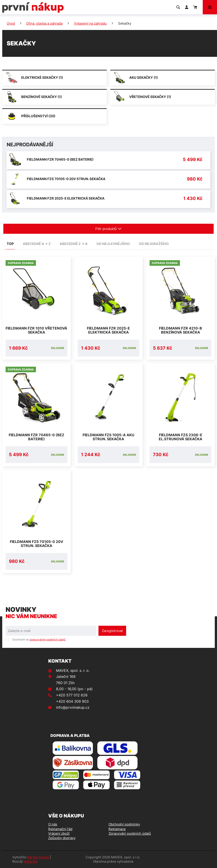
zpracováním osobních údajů (47, 639)
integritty (31, 861)
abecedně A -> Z (37, 244)
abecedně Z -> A (74, 244)
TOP (10, 244)
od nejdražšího (154, 244)
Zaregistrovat (112, 631)
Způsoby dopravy (62, 838)
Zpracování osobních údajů (130, 833)
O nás (53, 824)
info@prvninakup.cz (73, 707)
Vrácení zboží (59, 833)
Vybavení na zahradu (90, 23)
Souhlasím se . (39, 639)
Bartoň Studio (38, 857)
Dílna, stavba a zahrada (44, 23)
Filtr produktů (108, 229)
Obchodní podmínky (124, 824)
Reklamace (117, 829)
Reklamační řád (60, 829)
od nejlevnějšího (113, 244)
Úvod (11, 23)
